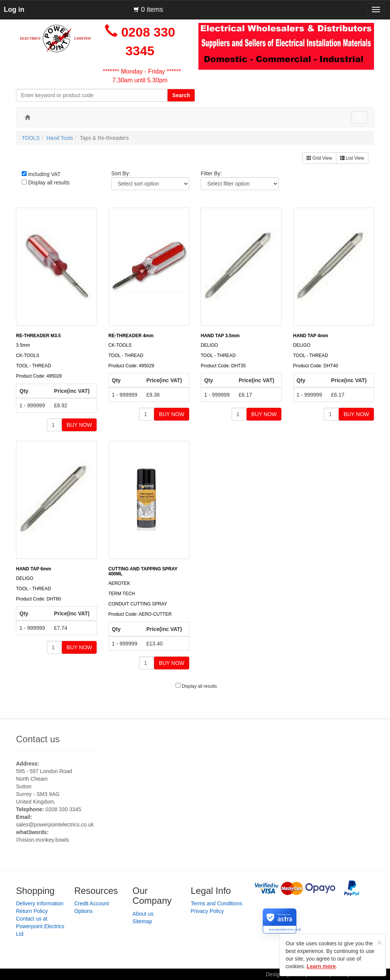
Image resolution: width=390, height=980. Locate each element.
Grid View (319, 158)
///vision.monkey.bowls (42, 840)
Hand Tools (60, 138)
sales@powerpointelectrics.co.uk (55, 825)
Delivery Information (40, 903)
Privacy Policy (207, 911)
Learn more (321, 966)
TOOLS (31, 138)
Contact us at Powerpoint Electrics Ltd (40, 926)
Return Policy (32, 911)
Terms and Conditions (217, 903)
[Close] (380, 942)
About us (143, 914)
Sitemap (142, 921)
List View (352, 158)
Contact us (38, 739)
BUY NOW (79, 425)
